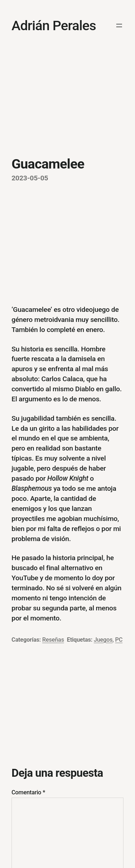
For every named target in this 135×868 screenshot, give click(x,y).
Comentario (28, 792)
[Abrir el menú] (119, 26)
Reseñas (53, 640)
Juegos (103, 640)
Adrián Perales (54, 26)
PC (119, 640)
